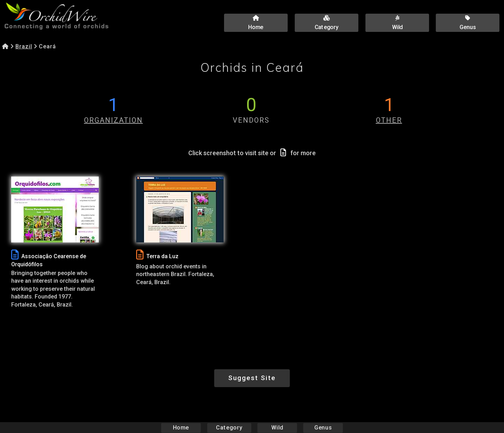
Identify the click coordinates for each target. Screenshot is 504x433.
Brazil (24, 46)
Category (229, 428)
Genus (323, 428)
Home (181, 428)
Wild (277, 428)
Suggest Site (252, 378)
